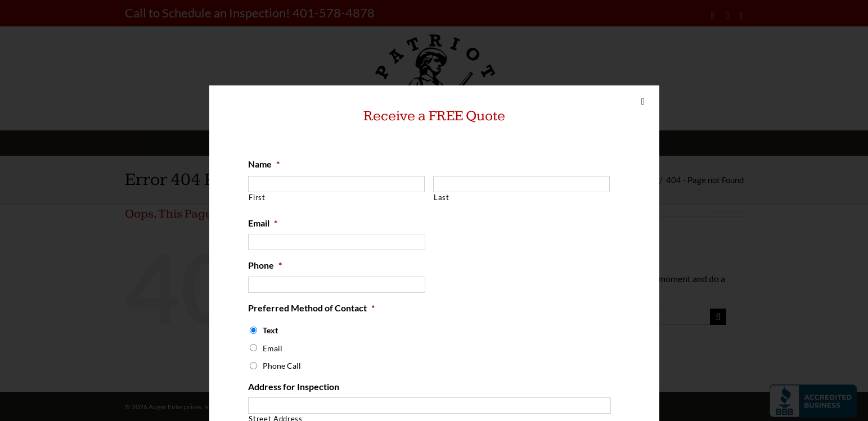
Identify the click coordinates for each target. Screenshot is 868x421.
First (257, 197)
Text (270, 330)
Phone (265, 265)
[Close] (643, 102)
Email (263, 223)
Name (264, 164)
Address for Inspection (294, 386)
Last (442, 197)
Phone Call (282, 366)
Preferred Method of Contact (311, 308)
